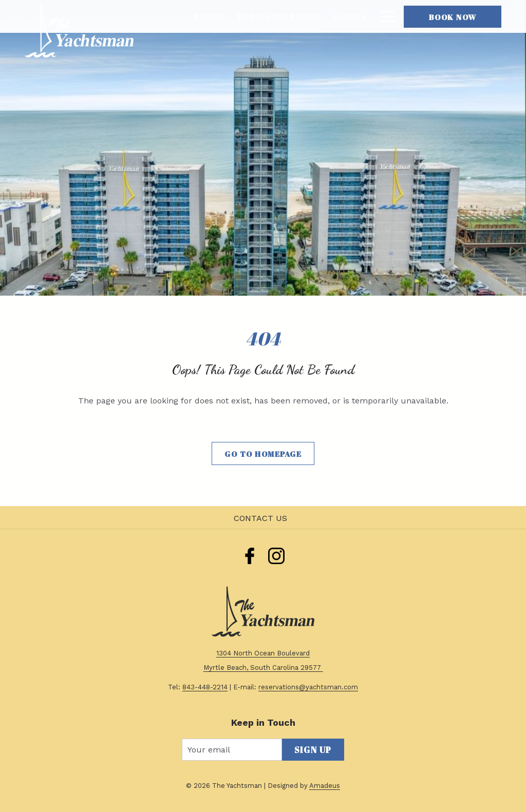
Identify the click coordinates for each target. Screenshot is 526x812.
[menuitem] (210, 16)
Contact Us (260, 518)
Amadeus (325, 786)
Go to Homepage (263, 454)
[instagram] (276, 554)
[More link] (384, 16)
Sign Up (313, 750)
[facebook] (250, 554)
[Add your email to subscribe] (232, 750)
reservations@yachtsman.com (308, 687)
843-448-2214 (205, 687)
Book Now (453, 17)
